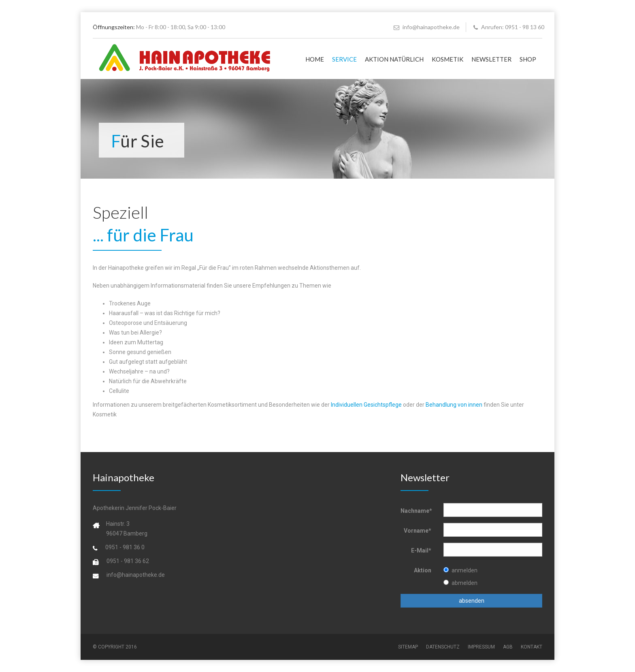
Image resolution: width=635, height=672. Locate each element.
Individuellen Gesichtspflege (366, 405)
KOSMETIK (447, 59)
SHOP (528, 59)
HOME (315, 59)
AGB (508, 647)
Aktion (423, 570)
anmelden (460, 570)
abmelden (460, 583)
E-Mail (421, 550)
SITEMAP (408, 647)
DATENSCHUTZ (443, 647)
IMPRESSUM (481, 647)
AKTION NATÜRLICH (394, 59)
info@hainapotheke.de (427, 27)
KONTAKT (532, 647)
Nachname (416, 511)
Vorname (418, 531)
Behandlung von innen (454, 405)
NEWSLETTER (491, 59)
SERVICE (344, 59)
